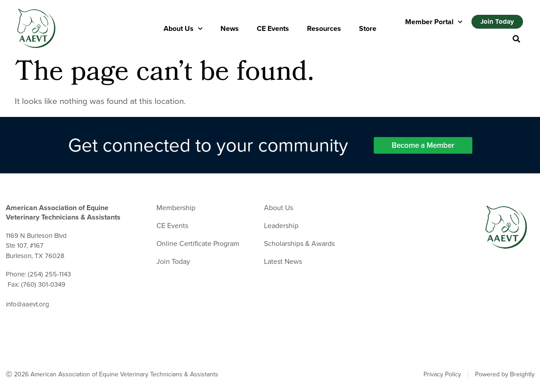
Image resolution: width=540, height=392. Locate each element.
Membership (176, 208)
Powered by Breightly (505, 375)
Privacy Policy (442, 375)
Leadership (281, 226)
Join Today (173, 262)
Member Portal (434, 22)
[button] (516, 39)
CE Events (273, 28)
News (230, 28)
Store (368, 28)
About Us (183, 28)
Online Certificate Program (198, 244)
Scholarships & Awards (299, 244)
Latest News (283, 262)
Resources (324, 28)
